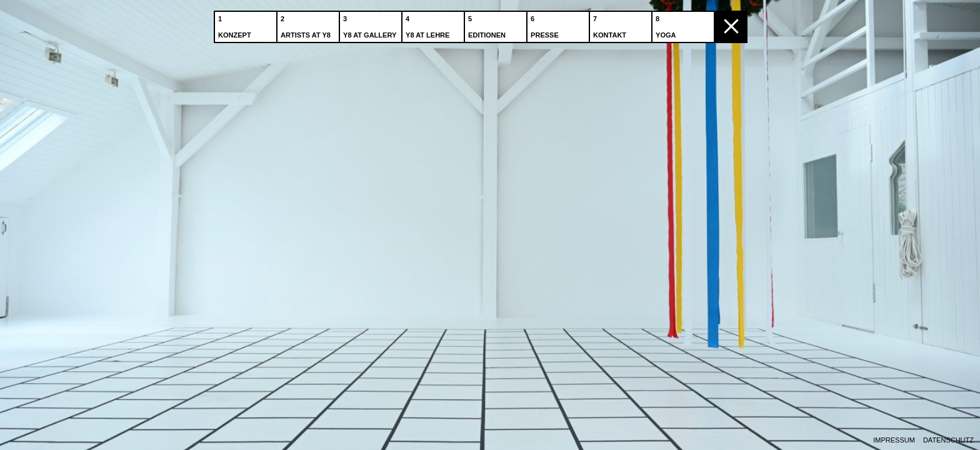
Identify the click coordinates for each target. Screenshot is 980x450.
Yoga (667, 24)
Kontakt (611, 24)
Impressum (894, 440)
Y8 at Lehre (429, 24)
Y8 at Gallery (371, 24)
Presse (546, 24)
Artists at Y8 (307, 24)
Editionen (488, 24)
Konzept (236, 24)
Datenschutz (948, 440)
